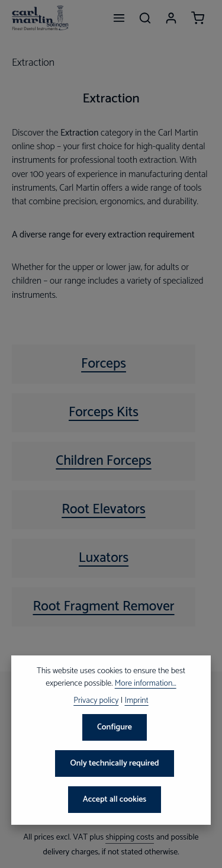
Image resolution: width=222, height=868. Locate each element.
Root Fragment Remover (103, 607)
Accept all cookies (115, 800)
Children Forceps (103, 461)
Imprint (136, 701)
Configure (115, 727)
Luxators (104, 558)
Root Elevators (104, 509)
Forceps (104, 364)
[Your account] (171, 18)
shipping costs (130, 838)
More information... (146, 684)
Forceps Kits (104, 412)
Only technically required (114, 763)
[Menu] (119, 18)
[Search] (145, 18)
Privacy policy (96, 701)
